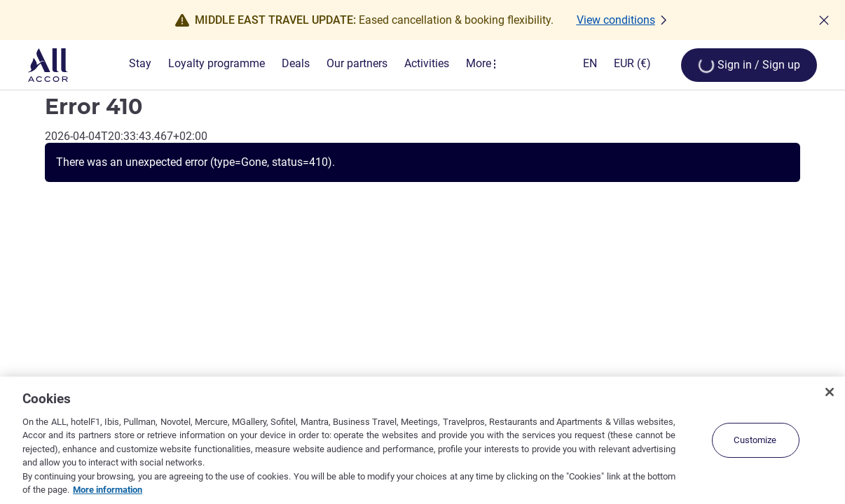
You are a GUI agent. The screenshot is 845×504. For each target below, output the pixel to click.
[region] (422, 440)
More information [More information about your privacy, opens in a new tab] (108, 490)
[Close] (830, 392)
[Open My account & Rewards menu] (749, 65)
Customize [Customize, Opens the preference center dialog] (755, 440)
